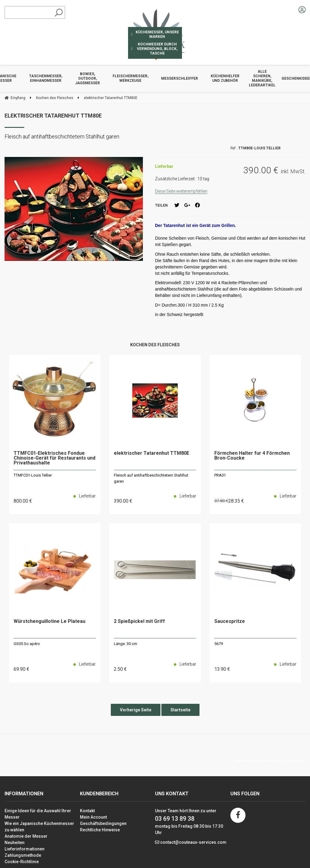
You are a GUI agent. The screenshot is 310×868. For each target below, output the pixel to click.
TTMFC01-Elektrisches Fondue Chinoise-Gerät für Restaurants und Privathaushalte (54, 458)
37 (221, 501)
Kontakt (87, 811)
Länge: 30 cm (125, 644)
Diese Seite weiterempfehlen (181, 191)
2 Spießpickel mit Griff (139, 622)
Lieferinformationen (25, 849)
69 (21, 669)
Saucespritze (230, 622)
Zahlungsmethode (23, 855)
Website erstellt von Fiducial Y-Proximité (268, 761)
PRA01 (220, 475)
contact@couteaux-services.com (193, 842)
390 (123, 501)
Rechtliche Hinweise (100, 830)
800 (23, 501)
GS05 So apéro (27, 644)
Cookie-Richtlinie (22, 862)
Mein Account (93, 817)
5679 (219, 644)
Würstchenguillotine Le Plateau (49, 622)
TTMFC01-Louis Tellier (33, 475)
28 (236, 501)
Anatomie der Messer (26, 836)
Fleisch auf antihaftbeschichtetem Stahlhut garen (151, 478)
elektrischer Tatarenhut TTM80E (53, 116)
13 (222, 669)
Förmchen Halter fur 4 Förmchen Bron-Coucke (252, 456)
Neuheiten (15, 843)
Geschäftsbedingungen (103, 823)
